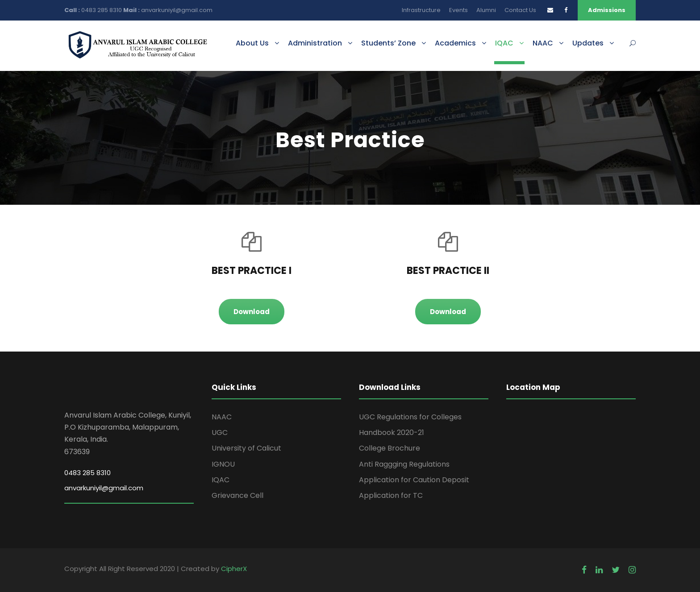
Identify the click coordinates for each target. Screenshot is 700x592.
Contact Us (520, 10)
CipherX (234, 569)
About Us (252, 43)
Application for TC (391, 495)
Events (458, 10)
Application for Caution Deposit (414, 480)
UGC (220, 433)
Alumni (486, 10)
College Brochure (390, 448)
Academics (455, 43)
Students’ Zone (388, 43)
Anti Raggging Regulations (404, 464)
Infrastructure (421, 10)
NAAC (543, 43)
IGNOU (223, 464)
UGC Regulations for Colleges (410, 417)
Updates (588, 43)
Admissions (607, 10)
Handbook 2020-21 (392, 433)
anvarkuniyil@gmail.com (177, 10)
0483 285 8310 (102, 10)
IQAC (504, 43)
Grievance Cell (237, 495)
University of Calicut (246, 448)
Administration (315, 43)
